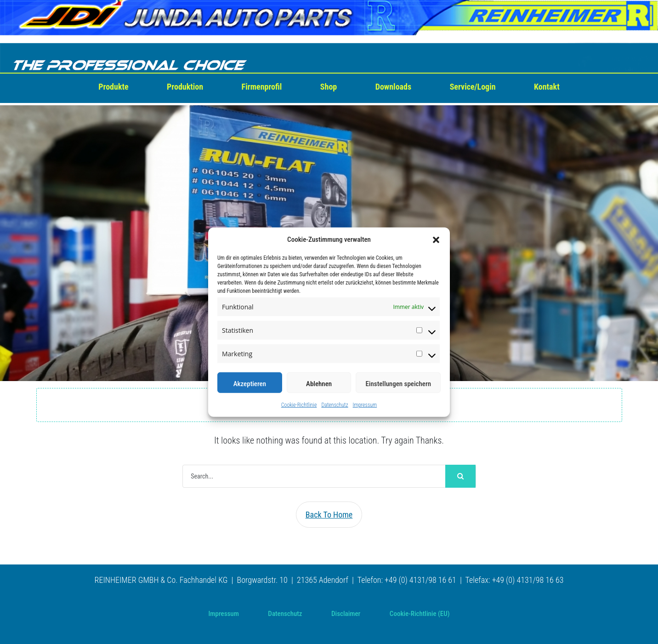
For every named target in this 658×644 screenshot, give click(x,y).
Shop (329, 87)
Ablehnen (319, 384)
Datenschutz (335, 405)
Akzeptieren (250, 384)
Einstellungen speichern (398, 384)
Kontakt (547, 87)
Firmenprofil (262, 87)
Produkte (113, 87)
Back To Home (329, 515)
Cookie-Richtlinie (299, 405)
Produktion (185, 87)
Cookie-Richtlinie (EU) (420, 614)
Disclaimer (346, 614)
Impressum (365, 405)
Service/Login (473, 87)
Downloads (393, 87)
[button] (436, 239)
